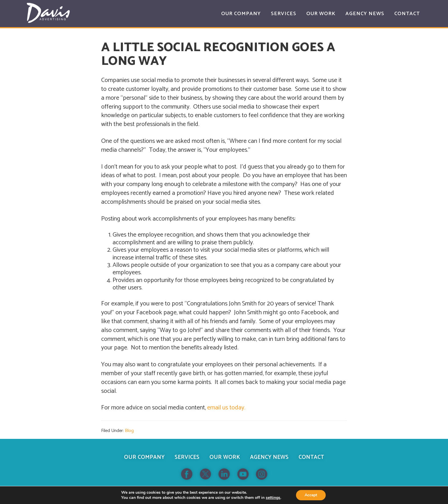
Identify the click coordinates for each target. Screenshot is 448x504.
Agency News (269, 457)
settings (273, 498)
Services (187, 457)
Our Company (144, 457)
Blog (129, 431)
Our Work (225, 457)
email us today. (226, 408)
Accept (311, 495)
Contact (311, 457)
